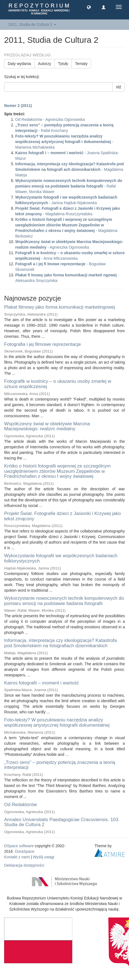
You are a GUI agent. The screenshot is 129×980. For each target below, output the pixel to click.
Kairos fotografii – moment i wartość (42, 683)
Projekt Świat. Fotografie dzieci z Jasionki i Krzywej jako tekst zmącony (62, 516)
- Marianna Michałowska (64, 142)
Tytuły (63, 64)
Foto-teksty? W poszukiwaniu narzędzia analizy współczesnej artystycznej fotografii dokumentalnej (57, 722)
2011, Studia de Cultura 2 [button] (32, 24)
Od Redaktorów (20, 805)
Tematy (81, 64)
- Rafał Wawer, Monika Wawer (69, 186)
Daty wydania (19, 64)
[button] (89, 7)
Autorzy (44, 64)
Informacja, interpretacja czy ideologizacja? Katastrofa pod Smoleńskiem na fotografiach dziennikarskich (60, 643)
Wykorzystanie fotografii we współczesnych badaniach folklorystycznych (61, 558)
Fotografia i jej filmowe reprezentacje (42, 344)
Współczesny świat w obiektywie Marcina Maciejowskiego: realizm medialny (47, 426)
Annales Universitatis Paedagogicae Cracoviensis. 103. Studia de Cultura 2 (62, 822)
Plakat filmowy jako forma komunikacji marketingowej (60, 307)
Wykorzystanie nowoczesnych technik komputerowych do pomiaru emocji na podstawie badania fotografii (64, 601)
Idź (119, 87)
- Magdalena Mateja (69, 169)
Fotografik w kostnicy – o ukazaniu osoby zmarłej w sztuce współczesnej (58, 384)
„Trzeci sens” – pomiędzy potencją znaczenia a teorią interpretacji (60, 765)
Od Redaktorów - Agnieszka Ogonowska (50, 119)
